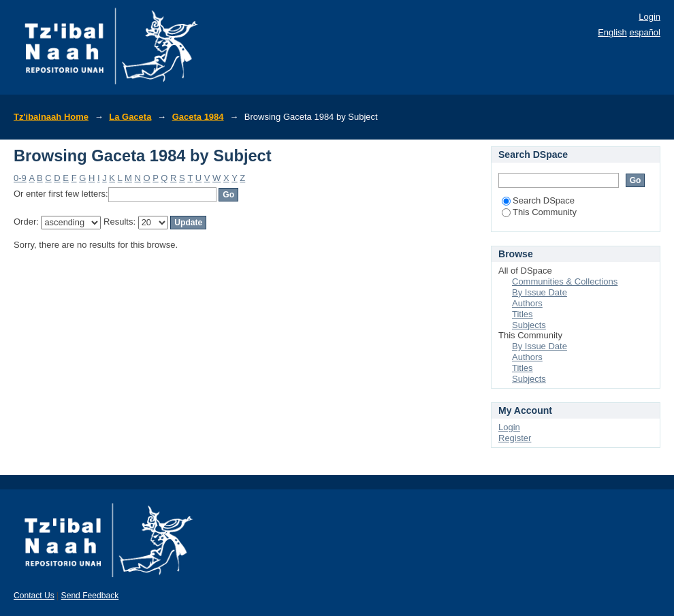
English (612, 32)
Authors (527, 303)
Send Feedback (90, 596)
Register (515, 438)
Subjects (529, 325)
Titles (523, 314)
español (645, 32)
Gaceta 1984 (198, 117)
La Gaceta (130, 117)
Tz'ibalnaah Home (51, 117)
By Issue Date (540, 292)
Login (649, 17)
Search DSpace (538, 200)
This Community (539, 212)
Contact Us (34, 596)
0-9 (20, 178)
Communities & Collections (565, 281)
